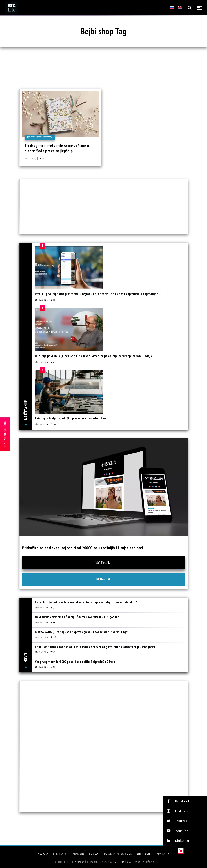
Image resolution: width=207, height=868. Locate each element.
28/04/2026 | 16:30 (45, 667)
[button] (185, 801)
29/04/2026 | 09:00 (46, 622)
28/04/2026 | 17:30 (45, 652)
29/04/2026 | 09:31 (45, 607)
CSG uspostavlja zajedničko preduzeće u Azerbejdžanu (71, 418)
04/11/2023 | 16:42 (34, 158)
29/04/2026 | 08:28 (45, 637)
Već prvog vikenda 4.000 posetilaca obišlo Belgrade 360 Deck (75, 662)
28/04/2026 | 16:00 (45, 424)
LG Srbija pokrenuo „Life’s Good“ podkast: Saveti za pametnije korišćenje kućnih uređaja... (94, 356)
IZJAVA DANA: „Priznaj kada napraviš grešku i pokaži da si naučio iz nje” (82, 632)
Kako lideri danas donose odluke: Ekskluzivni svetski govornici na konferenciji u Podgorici (95, 647)
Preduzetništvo (40, 137)
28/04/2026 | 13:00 (45, 300)
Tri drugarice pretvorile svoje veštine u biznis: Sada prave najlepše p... (57, 148)
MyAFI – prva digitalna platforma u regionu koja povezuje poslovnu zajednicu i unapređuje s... (98, 294)
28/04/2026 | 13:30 (45, 362)
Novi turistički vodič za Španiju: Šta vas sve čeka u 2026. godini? (77, 617)
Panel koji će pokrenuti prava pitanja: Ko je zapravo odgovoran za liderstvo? (86, 602)
